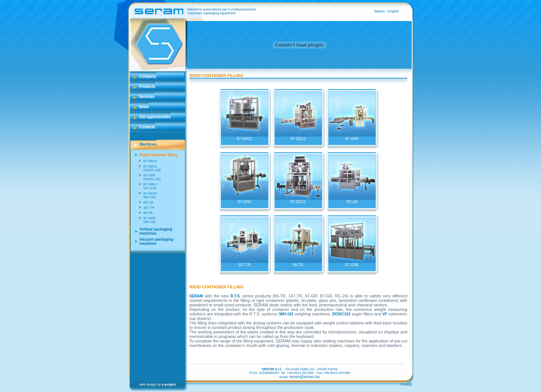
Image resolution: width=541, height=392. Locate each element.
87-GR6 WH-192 (149, 220)
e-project (169, 384)
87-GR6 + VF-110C (150, 186)
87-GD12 (298, 137)
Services (147, 97)
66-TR (148, 213)
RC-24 (148, 202)
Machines (148, 144)
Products (147, 87)
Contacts (147, 127)
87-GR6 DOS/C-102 (152, 177)
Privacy (406, 384)
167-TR (149, 208)
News (144, 107)
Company (148, 76)
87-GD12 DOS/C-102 (152, 168)
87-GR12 (150, 161)
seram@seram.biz (305, 377)
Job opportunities (155, 117)
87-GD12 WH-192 (150, 195)
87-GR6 (352, 137)
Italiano (380, 11)
